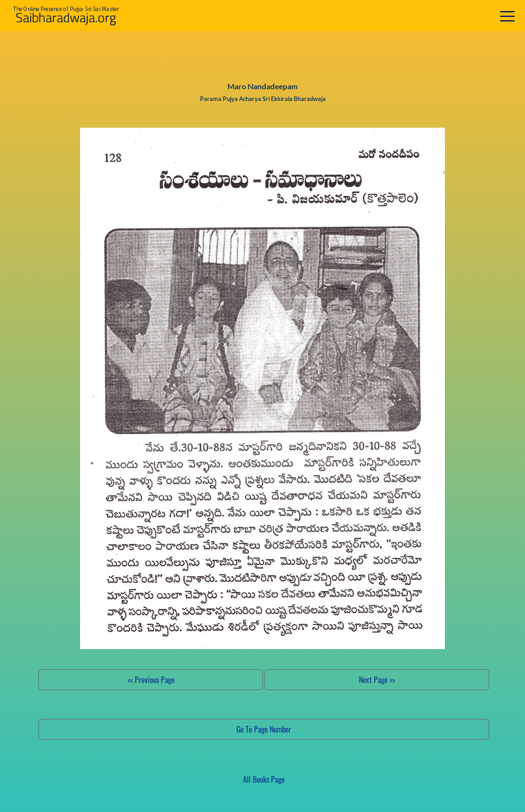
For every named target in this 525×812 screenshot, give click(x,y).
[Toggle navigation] (507, 16)
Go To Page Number (264, 729)
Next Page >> (377, 679)
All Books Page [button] (264, 779)
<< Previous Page (151, 679)
